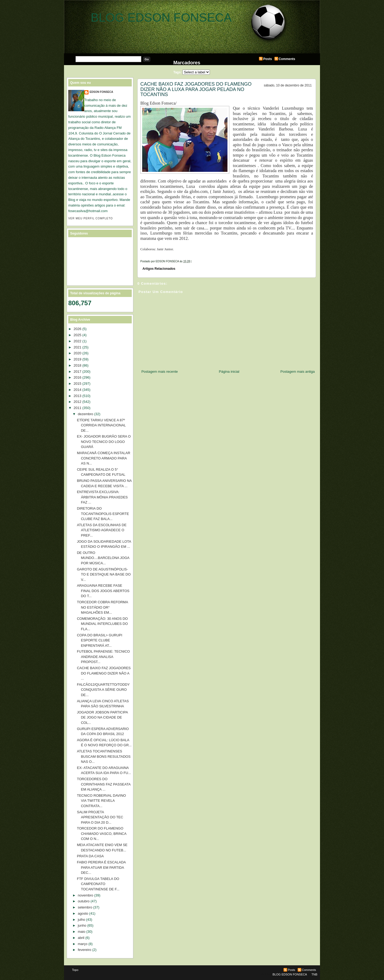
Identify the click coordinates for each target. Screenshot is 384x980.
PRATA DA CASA (90, 856)
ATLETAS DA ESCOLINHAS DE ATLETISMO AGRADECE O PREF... (102, 530)
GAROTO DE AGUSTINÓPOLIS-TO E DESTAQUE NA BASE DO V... (104, 574)
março (83, 944)
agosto (83, 913)
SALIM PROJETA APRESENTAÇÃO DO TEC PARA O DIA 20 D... (100, 817)
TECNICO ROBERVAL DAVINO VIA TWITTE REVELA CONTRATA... (101, 801)
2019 (77, 359)
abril (81, 938)
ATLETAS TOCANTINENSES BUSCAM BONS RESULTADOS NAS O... (104, 756)
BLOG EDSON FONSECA (161, 17)
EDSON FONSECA (101, 92)
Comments (287, 59)
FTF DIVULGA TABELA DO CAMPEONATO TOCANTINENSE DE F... (98, 884)
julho (81, 920)
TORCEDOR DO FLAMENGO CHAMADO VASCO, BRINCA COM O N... (101, 834)
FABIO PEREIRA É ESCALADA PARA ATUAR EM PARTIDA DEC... (101, 867)
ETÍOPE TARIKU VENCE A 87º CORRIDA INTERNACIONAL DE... (101, 425)
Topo (75, 970)
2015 (77, 384)
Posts (268, 59)
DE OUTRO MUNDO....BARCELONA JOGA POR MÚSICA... (103, 558)
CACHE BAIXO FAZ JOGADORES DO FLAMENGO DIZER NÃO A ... (104, 673)
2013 (77, 396)
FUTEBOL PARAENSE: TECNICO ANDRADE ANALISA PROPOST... (103, 657)
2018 (77, 365)
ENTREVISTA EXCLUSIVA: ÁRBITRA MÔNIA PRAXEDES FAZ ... (102, 497)
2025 (77, 335)
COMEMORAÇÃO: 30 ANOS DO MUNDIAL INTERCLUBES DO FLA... (102, 624)
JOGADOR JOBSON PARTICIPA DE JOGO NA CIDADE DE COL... (102, 717)
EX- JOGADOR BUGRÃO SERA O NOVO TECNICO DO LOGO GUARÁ (104, 442)
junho (82, 925)
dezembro (86, 414)
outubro (84, 901)
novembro (86, 895)
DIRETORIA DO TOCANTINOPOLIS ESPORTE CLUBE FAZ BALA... (103, 514)
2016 (77, 377)
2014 (77, 390)
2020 (77, 353)
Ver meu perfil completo (91, 218)
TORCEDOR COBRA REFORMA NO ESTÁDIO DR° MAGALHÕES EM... (102, 607)
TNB (314, 974)
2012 (77, 402)
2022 (77, 341)
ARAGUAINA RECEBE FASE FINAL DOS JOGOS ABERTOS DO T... (103, 591)
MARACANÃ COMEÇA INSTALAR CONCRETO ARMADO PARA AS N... (103, 458)
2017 (77, 372)
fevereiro (85, 950)
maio (82, 932)
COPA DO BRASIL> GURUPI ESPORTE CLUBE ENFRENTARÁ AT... (99, 640)
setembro (85, 907)
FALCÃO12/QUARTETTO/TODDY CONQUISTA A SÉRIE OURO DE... (103, 690)
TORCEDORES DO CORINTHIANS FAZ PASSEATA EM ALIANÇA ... (104, 784)
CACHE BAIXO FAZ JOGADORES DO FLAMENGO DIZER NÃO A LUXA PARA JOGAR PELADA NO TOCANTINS (196, 89)
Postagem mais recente (160, 372)
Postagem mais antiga (298, 372)
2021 (77, 347)
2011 (77, 408)
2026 (77, 329)
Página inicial (229, 372)
